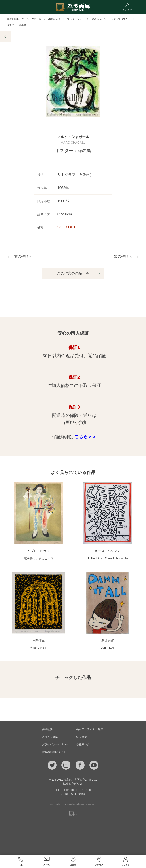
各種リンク (83, 744)
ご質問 (73, 861)
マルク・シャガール (73, 137)
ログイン (126, 861)
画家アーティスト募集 (90, 729)
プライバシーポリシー (55, 744)
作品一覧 (36, 19)
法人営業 (82, 737)
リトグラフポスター (119, 19)
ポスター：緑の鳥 (17, 25)
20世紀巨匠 (54, 19)
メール (47, 861)
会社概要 (47, 729)
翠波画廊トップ (15, 19)
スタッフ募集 (50, 737)
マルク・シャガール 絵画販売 (84, 19)
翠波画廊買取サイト (54, 752)
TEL (21, 861)
